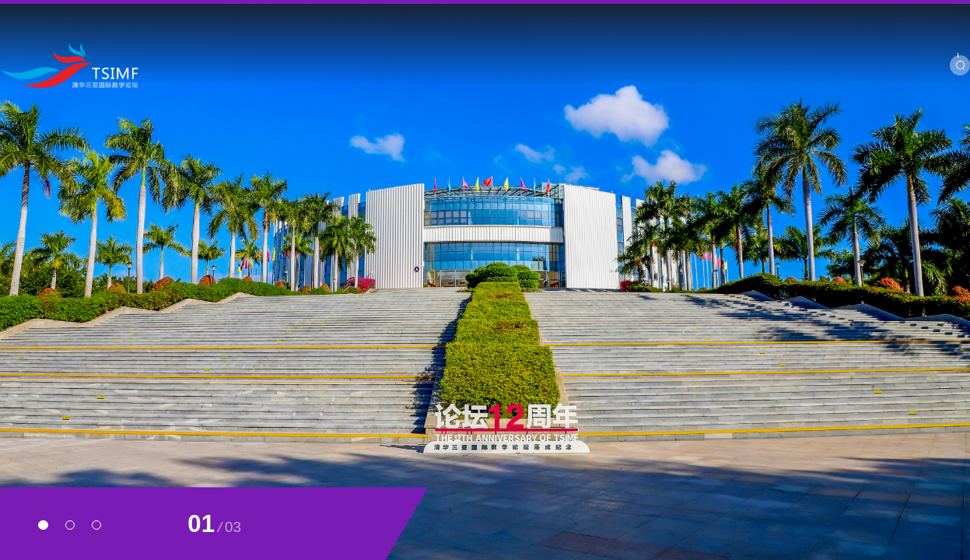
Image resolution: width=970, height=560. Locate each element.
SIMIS (867, 13)
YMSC (779, 13)
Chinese (912, 13)
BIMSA (822, 13)
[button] (43, 525)
